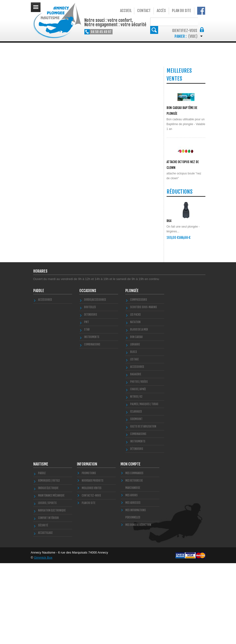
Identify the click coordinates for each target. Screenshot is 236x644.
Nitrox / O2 (136, 478)
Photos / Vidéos (139, 463)
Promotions (89, 554)
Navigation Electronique (52, 591)
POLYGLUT (173, 211)
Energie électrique (48, 569)
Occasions (88, 371)
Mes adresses (133, 584)
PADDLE (39, 371)
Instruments (138, 522)
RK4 (169, 287)
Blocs (134, 433)
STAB (87, 410)
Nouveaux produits (93, 561)
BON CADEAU (136, 418)
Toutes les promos (185, 320)
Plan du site (182, 11)
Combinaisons (138, 515)
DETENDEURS (91, 395)
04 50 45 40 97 (101, 32)
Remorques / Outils (49, 561)
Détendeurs (137, 530)
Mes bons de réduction (138, 606)
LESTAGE (134, 440)
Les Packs (135, 395)
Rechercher (201, 22)
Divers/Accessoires (95, 381)
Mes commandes (134, 554)
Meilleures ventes (92, 569)
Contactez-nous (91, 576)
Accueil (126, 11)
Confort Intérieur (48, 599)
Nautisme (41, 545)
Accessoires (45, 381)
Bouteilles (90, 388)
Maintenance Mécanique (51, 576)
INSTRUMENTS (92, 418)
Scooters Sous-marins (144, 388)
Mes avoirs (131, 576)
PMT (87, 403)
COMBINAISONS (92, 425)
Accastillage (45, 614)
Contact (144, 11)
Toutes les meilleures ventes (184, 241)
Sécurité (43, 606)
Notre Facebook (201, 11)
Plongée (132, 371)
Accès (161, 11)
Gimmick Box (43, 638)
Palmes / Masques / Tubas (144, 485)
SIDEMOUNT (136, 500)
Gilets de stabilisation (143, 507)
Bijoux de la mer (139, 410)
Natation (135, 403)
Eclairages (136, 492)
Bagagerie (136, 455)
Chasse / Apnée (138, 470)
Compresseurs (139, 381)
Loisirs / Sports (47, 584)
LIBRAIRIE (135, 425)
